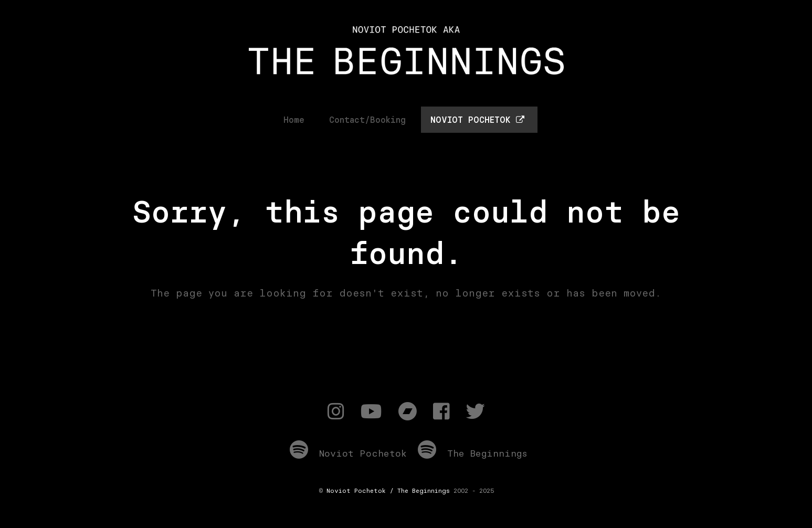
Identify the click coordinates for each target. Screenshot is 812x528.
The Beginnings (473, 453)
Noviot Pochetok (348, 453)
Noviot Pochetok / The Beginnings (388, 490)
